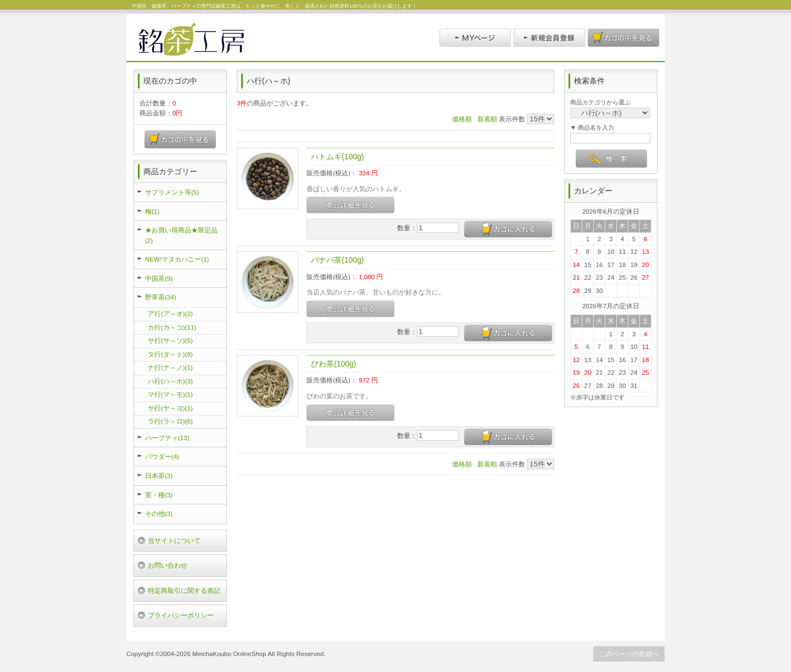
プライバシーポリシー (181, 615)
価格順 (462, 119)
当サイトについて (174, 540)
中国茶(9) (159, 278)
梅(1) (152, 211)
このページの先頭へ (629, 654)
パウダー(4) (162, 456)
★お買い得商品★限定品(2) (181, 235)
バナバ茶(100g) (337, 260)
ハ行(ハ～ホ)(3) (170, 381)
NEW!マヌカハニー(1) (177, 259)
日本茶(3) (159, 476)
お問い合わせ (168, 565)
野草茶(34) (161, 297)
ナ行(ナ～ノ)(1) (170, 367)
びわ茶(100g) (333, 364)
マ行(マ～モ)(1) (170, 394)
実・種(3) (159, 495)
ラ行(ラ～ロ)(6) (170, 421)
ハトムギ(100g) (337, 157)
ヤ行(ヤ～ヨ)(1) (170, 408)
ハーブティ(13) (167, 438)
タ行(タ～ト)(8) (170, 354)
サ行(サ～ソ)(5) (170, 340)
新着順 (487, 119)
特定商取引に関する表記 (184, 590)
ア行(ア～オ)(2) (170, 313)
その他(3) (159, 513)
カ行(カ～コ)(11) (172, 327)
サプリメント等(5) (172, 192)
